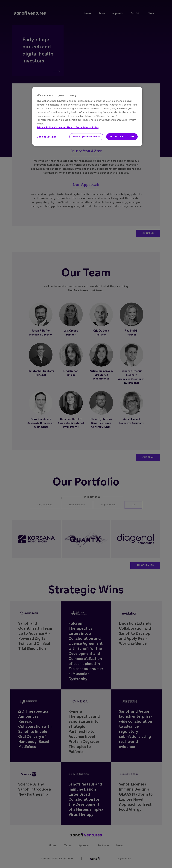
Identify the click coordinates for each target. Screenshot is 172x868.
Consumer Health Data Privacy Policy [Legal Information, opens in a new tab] (77, 127)
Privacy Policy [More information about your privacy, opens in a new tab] (45, 127)
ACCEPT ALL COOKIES (122, 137)
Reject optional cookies (86, 137)
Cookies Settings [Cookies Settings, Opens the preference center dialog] (47, 137)
